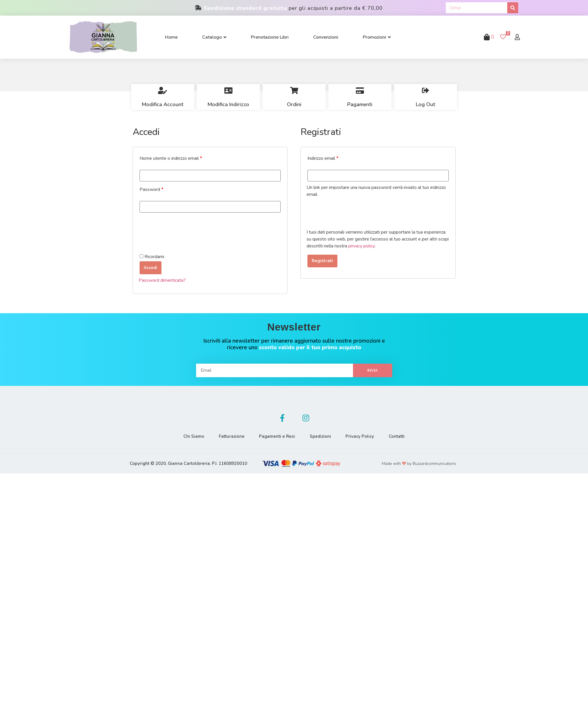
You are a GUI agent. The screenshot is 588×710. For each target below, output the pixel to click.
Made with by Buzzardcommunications (419, 463)
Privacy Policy (364, 435)
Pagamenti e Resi (276, 435)
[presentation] (183, 226)
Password (152, 189)
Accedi (150, 267)
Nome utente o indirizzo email (171, 158)
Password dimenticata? (162, 279)
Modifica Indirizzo (228, 104)
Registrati (321, 261)
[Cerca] (513, 8)
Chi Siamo (187, 435)
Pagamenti (360, 104)
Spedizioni (322, 435)
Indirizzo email (323, 158)
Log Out (425, 104)
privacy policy (361, 246)
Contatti (404, 435)
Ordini (294, 104)
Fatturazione (228, 435)
